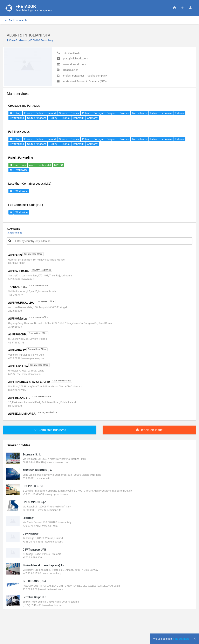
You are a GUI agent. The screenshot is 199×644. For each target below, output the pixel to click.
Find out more (181, 639)
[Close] (195, 638)
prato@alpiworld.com (76, 59)
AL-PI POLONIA (17, 335)
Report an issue (149, 430)
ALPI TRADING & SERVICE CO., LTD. (29, 382)
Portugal (98, 113)
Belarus (65, 118)
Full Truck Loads (19, 132)
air (17, 165)
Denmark (78, 118)
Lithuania (166, 113)
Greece (63, 113)
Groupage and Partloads (24, 106)
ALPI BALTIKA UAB (19, 271)
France (28, 113)
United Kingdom (37, 118)
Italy (18, 113)
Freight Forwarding (21, 158)
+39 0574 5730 (72, 53)
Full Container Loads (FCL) (26, 205)
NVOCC (59, 165)
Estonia (179, 113)
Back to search (16, 20)
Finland (40, 113)
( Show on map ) (15, 233)
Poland (86, 113)
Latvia (154, 113)
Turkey (53, 118)
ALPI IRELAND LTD (19, 398)
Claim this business (50, 430)
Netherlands (139, 113)
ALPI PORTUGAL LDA (21, 303)
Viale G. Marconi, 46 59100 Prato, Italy (30, 40)
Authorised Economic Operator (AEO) (85, 81)
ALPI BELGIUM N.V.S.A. (22, 414)
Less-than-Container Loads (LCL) (30, 184)
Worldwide (22, 170)
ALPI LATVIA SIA (18, 366)
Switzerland (17, 118)
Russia (75, 113)
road (32, 165)
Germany (92, 118)
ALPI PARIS (15, 255)
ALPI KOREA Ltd (18, 319)
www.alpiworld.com (74, 64)
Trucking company (96, 76)
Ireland (52, 113)
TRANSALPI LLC (18, 287)
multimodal (44, 165)
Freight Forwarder (73, 76)
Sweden (124, 113)
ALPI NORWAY (17, 350)
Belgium (111, 113)
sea (24, 165)
